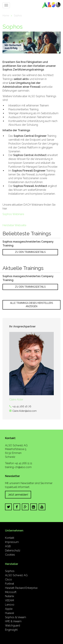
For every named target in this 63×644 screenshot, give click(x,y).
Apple (9, 609)
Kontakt (10, 538)
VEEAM (9, 600)
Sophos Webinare (13, 214)
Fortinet (10, 584)
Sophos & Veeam (16, 617)
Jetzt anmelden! (18, 495)
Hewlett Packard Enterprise (21, 588)
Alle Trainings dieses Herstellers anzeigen (32, 305)
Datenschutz (13, 550)
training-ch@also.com (18, 467)
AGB (8, 546)
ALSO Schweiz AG (16, 575)
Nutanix (10, 596)
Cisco (8, 579)
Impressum (12, 542)
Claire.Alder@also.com (24, 411)
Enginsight (11, 630)
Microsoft (11, 592)
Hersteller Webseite (14, 225)
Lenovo (10, 605)
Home (6, 15)
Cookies (10, 555)
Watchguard (13, 626)
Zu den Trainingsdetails (30, 252)
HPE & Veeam (13, 621)
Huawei (9, 613)
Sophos (18, 15)
